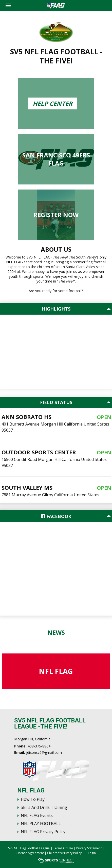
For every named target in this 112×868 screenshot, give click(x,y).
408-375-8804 (39, 746)
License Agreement (30, 853)
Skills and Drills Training (44, 807)
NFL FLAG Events (37, 815)
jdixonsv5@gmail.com (44, 752)
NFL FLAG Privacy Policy (43, 832)
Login (92, 853)
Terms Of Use (63, 848)
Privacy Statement (89, 848)
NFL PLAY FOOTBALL (41, 824)
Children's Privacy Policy (64, 853)
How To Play (33, 799)
